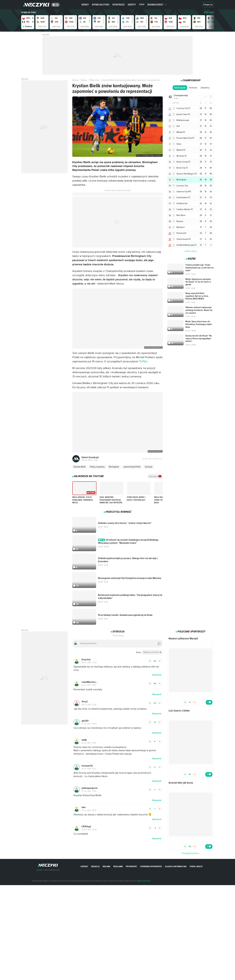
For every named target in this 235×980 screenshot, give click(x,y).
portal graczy (196, 866)
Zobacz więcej (191, 226)
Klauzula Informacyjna (176, 866)
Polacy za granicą (97, 467)
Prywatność (131, 866)
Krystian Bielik (80, 467)
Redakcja (95, 866)
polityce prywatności (144, 881)
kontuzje (149, 467)
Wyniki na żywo (101, 5)
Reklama (106, 866)
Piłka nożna (94, 80)
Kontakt (84, 866)
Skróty (132, 5)
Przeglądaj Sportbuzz (191, 853)
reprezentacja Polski (132, 467)
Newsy (85, 5)
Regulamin (118, 866)
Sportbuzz (119, 5)
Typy (142, 5)
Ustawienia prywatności (151, 866)
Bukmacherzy (157, 5)
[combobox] (152, 652)
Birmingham (114, 467)
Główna (75, 80)
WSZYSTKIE (209, 12)
